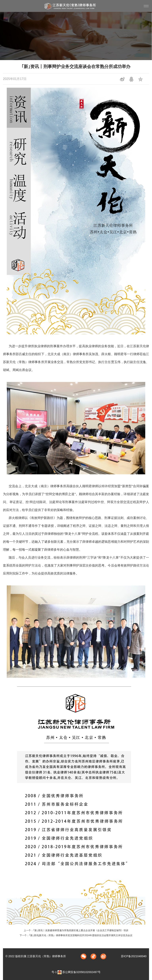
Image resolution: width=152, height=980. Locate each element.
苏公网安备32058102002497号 (79, 972)
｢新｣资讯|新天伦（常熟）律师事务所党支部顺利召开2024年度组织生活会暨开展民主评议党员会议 (81, 935)
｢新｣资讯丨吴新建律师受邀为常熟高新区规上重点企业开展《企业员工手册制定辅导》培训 (81, 930)
